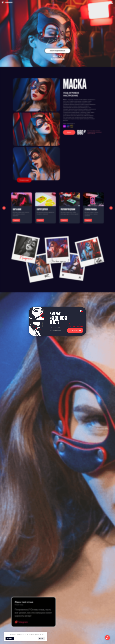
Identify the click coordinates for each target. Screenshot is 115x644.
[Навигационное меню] (112, 3)
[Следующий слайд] (111, 208)
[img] (64, 126)
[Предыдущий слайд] (4, 208)
